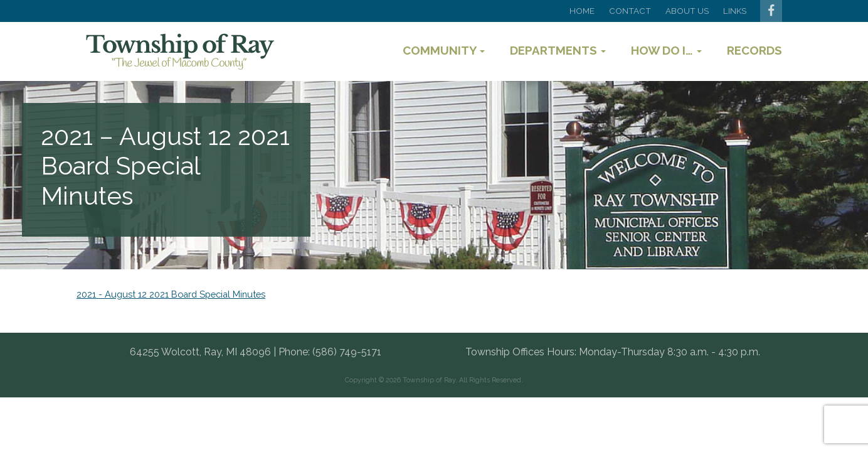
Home (582, 11)
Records (754, 50)
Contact (630, 11)
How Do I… (666, 50)
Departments (558, 50)
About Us (687, 11)
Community (444, 50)
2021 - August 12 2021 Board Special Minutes (171, 294)
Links (735, 11)
